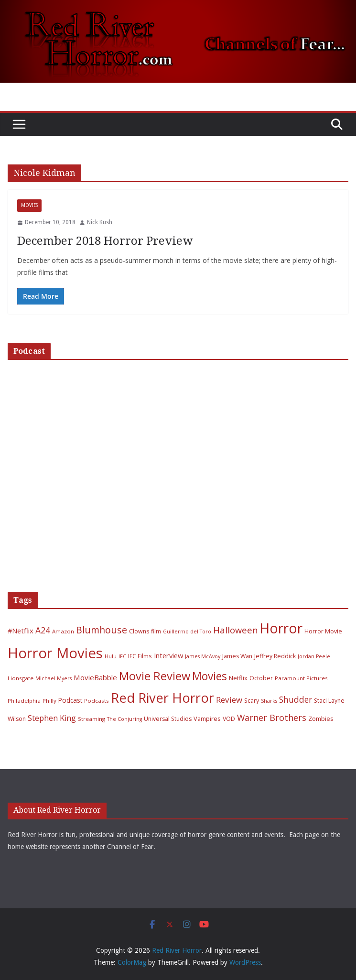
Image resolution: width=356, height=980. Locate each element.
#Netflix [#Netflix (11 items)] (21, 631)
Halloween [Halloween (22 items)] (235, 630)
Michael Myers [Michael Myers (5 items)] (54, 678)
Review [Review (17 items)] (229, 700)
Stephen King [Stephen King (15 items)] (52, 718)
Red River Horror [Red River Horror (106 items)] (162, 698)
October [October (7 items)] (261, 678)
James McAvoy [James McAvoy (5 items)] (203, 656)
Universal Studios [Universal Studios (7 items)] (168, 719)
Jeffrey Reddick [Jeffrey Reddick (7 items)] (275, 656)
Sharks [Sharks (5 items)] (269, 701)
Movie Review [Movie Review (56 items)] (155, 676)
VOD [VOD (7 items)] (229, 719)
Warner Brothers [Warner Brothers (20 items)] (272, 718)
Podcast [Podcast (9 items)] (70, 700)
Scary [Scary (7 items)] (252, 701)
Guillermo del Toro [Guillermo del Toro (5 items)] (187, 632)
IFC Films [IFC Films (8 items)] (140, 656)
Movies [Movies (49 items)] (210, 676)
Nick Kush (100, 222)
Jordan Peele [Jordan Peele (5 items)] (314, 656)
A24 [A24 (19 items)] (43, 630)
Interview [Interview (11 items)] (168, 655)
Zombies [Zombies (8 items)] (321, 719)
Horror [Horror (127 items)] (281, 628)
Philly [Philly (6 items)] (49, 701)
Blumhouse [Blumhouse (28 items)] (102, 630)
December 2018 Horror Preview (105, 241)
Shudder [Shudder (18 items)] (296, 700)
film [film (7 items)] (156, 631)
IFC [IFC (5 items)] (122, 656)
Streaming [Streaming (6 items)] (92, 719)
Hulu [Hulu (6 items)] (111, 656)
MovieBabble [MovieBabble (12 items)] (95, 677)
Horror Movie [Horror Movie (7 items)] (323, 631)
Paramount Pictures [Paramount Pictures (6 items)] (301, 678)
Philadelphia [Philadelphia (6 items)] (24, 701)
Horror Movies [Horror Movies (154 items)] (55, 653)
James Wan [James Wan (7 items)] (237, 656)
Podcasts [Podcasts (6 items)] (97, 701)
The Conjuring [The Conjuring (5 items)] (124, 719)
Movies (29, 205)
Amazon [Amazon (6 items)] (63, 631)
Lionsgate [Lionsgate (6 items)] (21, 678)
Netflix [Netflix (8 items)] (238, 678)
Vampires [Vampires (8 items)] (207, 719)
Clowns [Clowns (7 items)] (139, 631)
